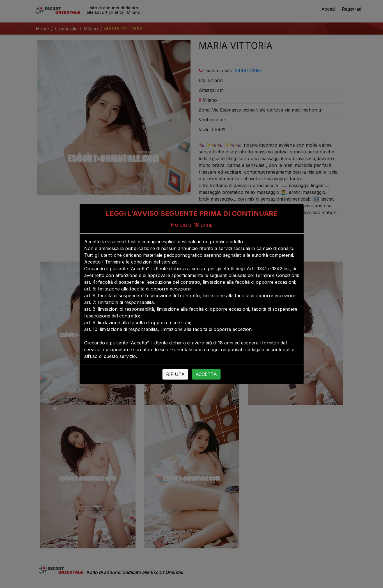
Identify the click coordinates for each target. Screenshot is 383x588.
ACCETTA (206, 374)
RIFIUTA (175, 374)
